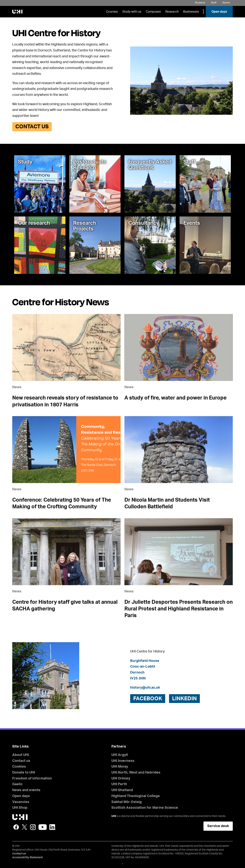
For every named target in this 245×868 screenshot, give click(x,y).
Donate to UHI (24, 773)
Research (172, 12)
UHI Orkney (121, 779)
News (17, 387)
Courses (112, 12)
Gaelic (17, 784)
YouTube (43, 827)
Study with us (132, 12)
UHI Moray (120, 767)
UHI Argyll (120, 755)
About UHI (21, 755)
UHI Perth (119, 784)
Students (200, 3)
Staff (214, 3)
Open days (219, 12)
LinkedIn (53, 827)
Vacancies (21, 802)
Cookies (19, 767)
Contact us (32, 127)
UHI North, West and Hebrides (136, 773)
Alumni (226, 3)
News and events (26, 790)
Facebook (16, 827)
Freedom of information (32, 779)
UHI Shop (20, 808)
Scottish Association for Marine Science (145, 808)
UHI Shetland (122, 790)
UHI (114, 816)
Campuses (153, 12)
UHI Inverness (123, 761)
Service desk (218, 826)
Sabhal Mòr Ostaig (127, 802)
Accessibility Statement (27, 857)
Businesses (191, 12)
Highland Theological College (136, 796)
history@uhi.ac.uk (145, 688)
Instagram (33, 827)
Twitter (24, 827)
